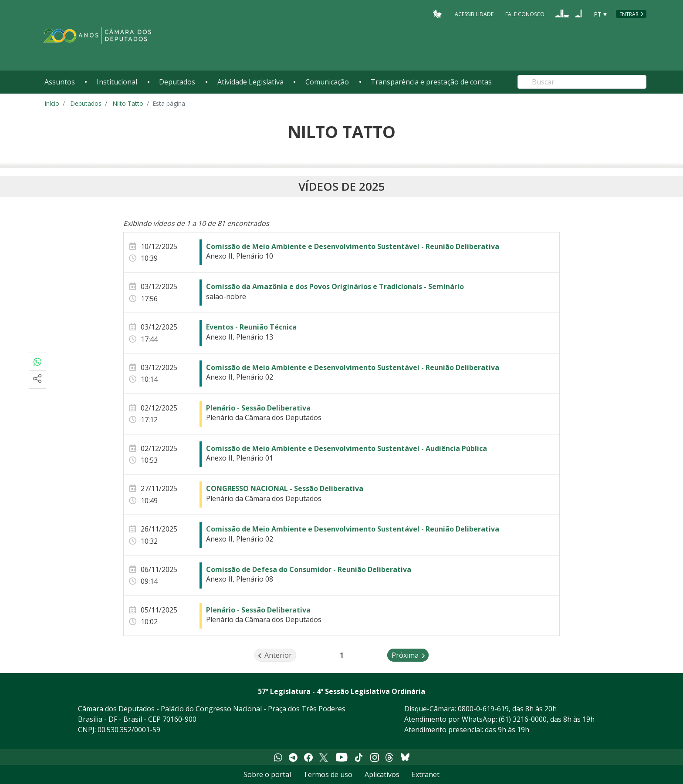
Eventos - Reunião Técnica (251, 327)
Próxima (410, 655)
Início (52, 103)
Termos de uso (328, 774)
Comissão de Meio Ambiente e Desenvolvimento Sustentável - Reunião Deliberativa (353, 246)
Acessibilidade (474, 14)
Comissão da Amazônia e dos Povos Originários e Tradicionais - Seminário (335, 286)
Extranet (426, 774)
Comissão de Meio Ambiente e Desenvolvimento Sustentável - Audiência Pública (347, 448)
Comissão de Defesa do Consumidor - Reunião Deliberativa (309, 569)
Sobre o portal (267, 774)
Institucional (117, 82)
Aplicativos (382, 774)
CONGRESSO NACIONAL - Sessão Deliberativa (285, 488)
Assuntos (60, 82)
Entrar (629, 14)
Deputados (177, 82)
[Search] (582, 82)
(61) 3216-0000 (523, 719)
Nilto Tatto (128, 103)
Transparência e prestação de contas (431, 82)
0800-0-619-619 (483, 709)
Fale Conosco (525, 14)
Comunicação (327, 82)
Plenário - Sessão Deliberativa (258, 408)
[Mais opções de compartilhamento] (37, 380)
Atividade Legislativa (250, 82)
